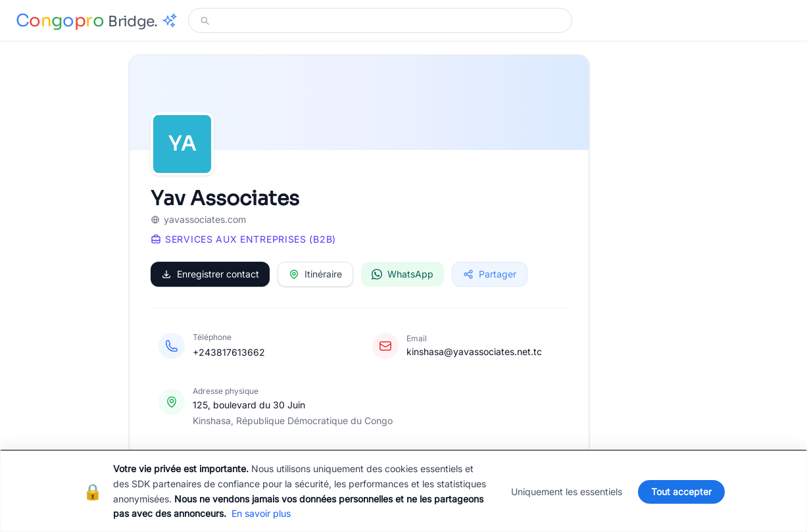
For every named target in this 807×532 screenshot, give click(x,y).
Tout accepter (681, 492)
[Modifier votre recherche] (388, 20)
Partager (490, 274)
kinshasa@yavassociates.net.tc (474, 351)
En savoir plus (261, 513)
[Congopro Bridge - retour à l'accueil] (97, 21)
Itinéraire (315, 274)
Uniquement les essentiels (567, 492)
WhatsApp (403, 274)
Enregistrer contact (210, 274)
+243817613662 (229, 352)
